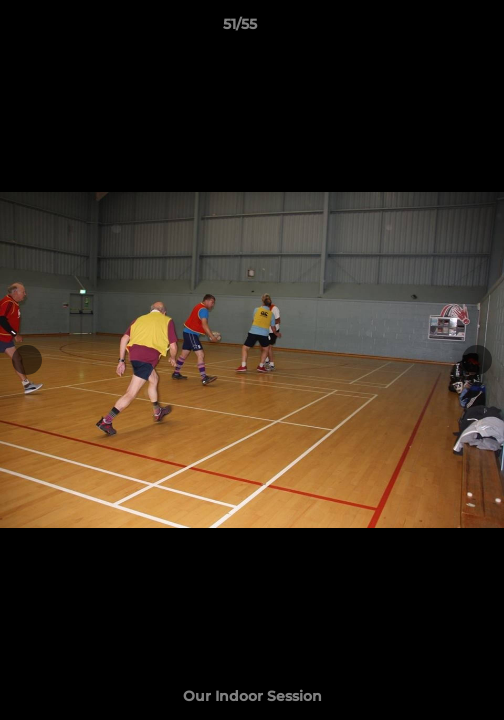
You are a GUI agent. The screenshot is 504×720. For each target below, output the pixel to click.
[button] (432, 29)
